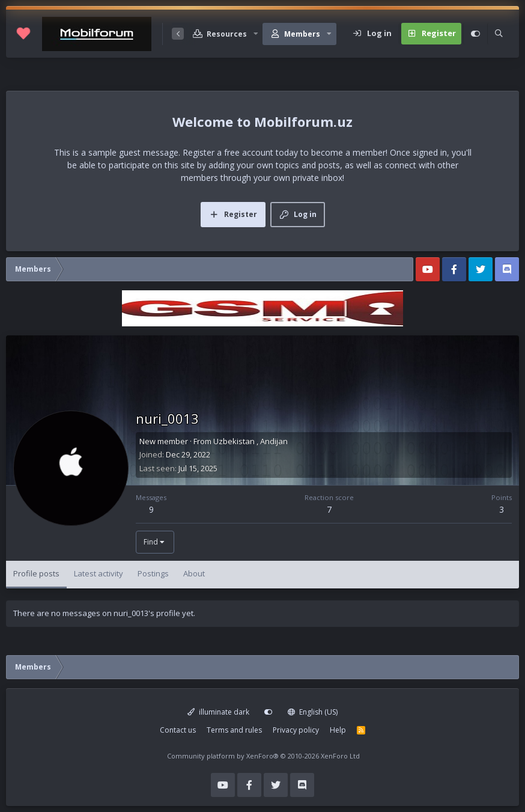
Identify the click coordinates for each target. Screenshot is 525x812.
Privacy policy (296, 730)
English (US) (313, 712)
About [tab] (194, 573)
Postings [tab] (153, 573)
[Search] (499, 34)
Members (302, 34)
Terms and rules (234, 730)
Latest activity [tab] (99, 573)
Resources (227, 34)
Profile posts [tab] (36, 573)
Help (338, 730)
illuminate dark (218, 712)
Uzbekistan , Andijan (250, 441)
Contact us (178, 730)
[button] (256, 34)
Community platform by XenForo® (263, 756)
